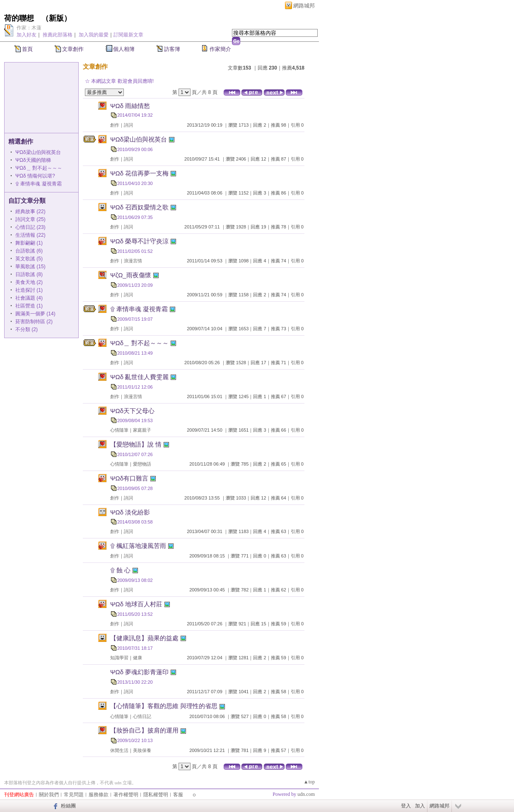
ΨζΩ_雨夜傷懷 (131, 275)
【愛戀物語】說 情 (136, 444)
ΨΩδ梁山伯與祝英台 (38, 152)
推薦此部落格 (58, 35)
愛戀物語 (142, 464)
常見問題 (74, 795)
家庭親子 (142, 430)
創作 (115, 125)
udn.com (306, 794)
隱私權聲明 (156, 795)
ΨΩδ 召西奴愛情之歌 (139, 207)
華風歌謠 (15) (30, 267)
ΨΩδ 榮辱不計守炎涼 (139, 241)
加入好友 (27, 35)
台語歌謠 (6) (29, 251)
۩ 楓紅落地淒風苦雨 (138, 546)
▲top (309, 782)
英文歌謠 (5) (29, 259)
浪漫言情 (133, 261)
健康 (138, 658)
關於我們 (49, 795)
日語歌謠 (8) (29, 274)
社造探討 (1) (29, 290)
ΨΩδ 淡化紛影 (130, 512)
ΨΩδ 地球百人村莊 (136, 604)
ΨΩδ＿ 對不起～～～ (39, 168)
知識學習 (119, 658)
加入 (420, 806)
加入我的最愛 (94, 35)
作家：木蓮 (29, 28)
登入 (406, 806)
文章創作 (73, 49)
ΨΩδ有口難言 (129, 478)
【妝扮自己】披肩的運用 (144, 730)
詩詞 (128, 125)
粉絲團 (68, 806)
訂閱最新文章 (128, 35)
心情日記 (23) (30, 227)
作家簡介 (220, 49)
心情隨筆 (119, 430)
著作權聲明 (126, 795)
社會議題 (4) (29, 298)
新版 (56, 18)
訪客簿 (172, 49)
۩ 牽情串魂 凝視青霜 (39, 184)
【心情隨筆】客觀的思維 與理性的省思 (164, 706)
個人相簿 (124, 49)
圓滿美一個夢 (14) (35, 314)
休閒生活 (119, 750)
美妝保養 (142, 750)
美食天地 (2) (29, 282)
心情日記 (142, 716)
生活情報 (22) (30, 235)
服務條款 (99, 795)
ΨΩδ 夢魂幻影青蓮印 (139, 672)
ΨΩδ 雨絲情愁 (130, 106)
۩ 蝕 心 (120, 570)
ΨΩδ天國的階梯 (33, 160)
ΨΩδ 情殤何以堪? (35, 176)
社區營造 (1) (29, 306)
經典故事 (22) (30, 211)
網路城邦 (304, 6)
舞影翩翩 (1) (29, 243)
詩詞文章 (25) (30, 219)
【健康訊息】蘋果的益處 (144, 638)
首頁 (27, 49)
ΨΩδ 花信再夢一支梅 (139, 173)
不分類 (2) (27, 329)
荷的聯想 (19, 18)
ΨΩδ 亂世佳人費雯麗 (139, 377)
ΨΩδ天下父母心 (132, 411)
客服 (178, 795)
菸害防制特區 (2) (34, 322)
